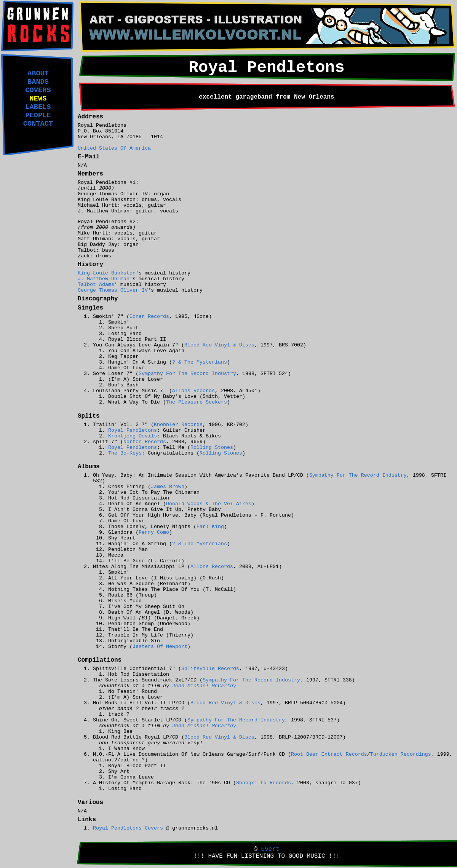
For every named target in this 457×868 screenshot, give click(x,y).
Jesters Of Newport (160, 647)
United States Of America (114, 148)
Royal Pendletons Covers (128, 828)
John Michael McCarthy (204, 686)
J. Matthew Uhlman (104, 279)
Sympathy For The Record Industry (187, 374)
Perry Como (154, 532)
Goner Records (149, 317)
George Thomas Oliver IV (113, 290)
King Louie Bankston (107, 273)
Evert (270, 849)
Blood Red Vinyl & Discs (219, 345)
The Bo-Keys (125, 453)
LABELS (38, 107)
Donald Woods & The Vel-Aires (209, 504)
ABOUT (38, 73)
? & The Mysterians (200, 362)
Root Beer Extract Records (329, 754)
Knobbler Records (178, 425)
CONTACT (38, 124)
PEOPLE (38, 115)
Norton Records (145, 442)
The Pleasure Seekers (197, 402)
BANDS (38, 82)
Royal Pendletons (133, 430)
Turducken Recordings (401, 754)
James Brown (168, 487)
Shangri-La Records (264, 783)
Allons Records (193, 391)
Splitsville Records (210, 669)
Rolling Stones (212, 448)
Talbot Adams (96, 285)
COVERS (38, 90)
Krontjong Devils (133, 436)
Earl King (210, 527)
